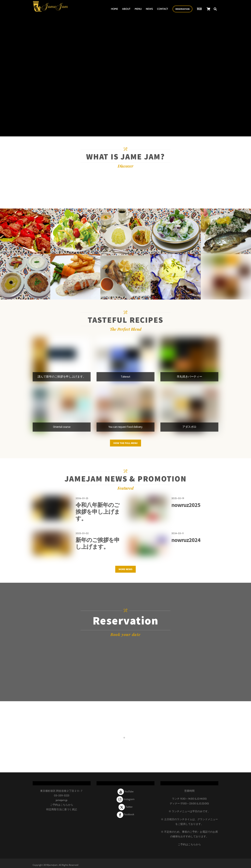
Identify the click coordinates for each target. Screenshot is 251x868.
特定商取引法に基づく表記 (62, 806)
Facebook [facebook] (125, 811)
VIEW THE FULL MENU (125, 441)
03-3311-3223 (62, 792)
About (126, 8)
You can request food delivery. (125, 427)
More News (125, 565)
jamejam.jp (62, 796)
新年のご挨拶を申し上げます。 (98, 540)
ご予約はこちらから (62, 801)
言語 (199, 8)
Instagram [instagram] (125, 795)
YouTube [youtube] (125, 788)
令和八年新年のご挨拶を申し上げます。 (98, 508)
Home (115, 8)
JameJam (53, 861)
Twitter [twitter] (125, 803)
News (149, 8)
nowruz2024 (186, 536)
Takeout (125, 377)
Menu (138, 8)
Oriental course (62, 427)
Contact (163, 8)
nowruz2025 (186, 501)
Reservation (182, 8)
